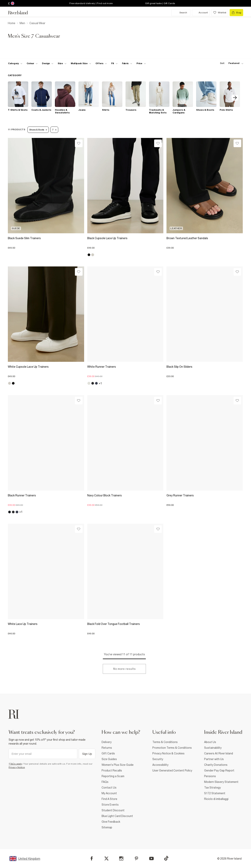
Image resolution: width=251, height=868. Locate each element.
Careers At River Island (219, 753)
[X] (106, 859)
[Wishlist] (79, 143)
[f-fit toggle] (114, 63)
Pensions (210, 776)
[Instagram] (121, 858)
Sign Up (87, 754)
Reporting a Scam (113, 776)
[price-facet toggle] (141, 63)
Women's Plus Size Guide (118, 765)
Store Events (110, 805)
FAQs (105, 782)
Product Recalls (112, 770)
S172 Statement (215, 793)
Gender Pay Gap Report (219, 770)
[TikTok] (166, 858)
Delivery (107, 742)
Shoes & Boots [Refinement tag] (38, 130)
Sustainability (213, 748)
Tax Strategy (212, 788)
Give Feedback (111, 822)
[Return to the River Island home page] (21, 13)
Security (158, 759)
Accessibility (160, 765)
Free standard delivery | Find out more (91, 3)
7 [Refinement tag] (54, 130)
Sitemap (107, 827)
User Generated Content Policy (172, 770)
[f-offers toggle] (101, 63)
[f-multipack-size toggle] (81, 63)
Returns (107, 748)
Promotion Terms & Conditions (172, 748)
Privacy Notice (17, 767)
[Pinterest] (136, 858)
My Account (109, 793)
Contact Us (109, 788)
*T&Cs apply (15, 764)
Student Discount (113, 810)
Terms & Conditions (165, 742)
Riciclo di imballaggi (216, 799)
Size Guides (109, 759)
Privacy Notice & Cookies (168, 753)
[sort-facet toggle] (231, 63)
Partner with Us (214, 759)
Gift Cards (108, 753)
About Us (210, 742)
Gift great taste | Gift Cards (160, 3)
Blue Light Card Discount (117, 816)
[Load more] (124, 669)
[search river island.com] (181, 13)
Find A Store (109, 799)
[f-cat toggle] (15, 63)
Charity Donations (216, 765)
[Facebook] (92, 858)
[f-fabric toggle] (127, 63)
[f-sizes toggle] (62, 63)
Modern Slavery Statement (221, 782)
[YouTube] (151, 858)
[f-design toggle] (48, 63)
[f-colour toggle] (32, 63)
